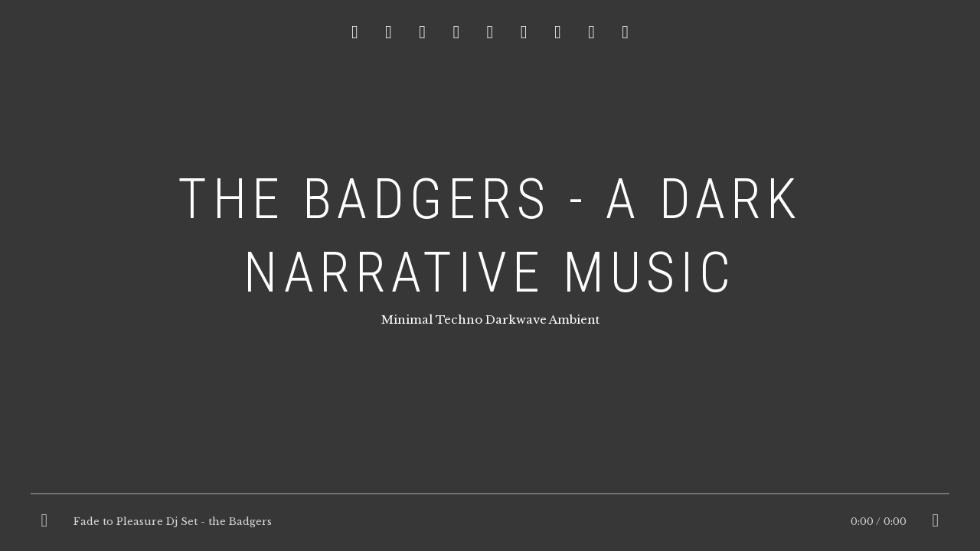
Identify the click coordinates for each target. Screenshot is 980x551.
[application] (490, 522)
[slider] (490, 497)
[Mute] (936, 522)
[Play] (44, 522)
